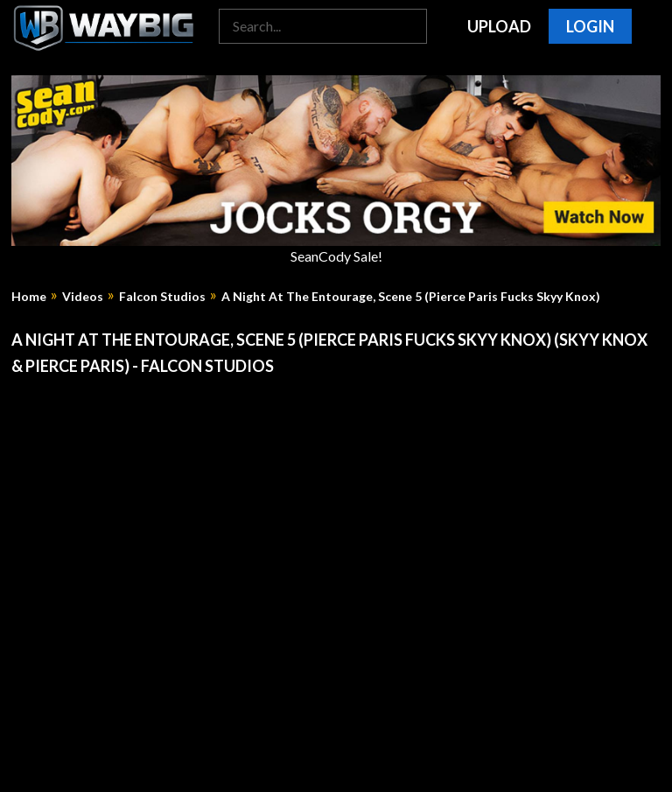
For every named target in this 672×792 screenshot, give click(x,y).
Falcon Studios (162, 297)
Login (590, 26)
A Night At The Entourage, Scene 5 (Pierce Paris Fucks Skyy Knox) (411, 297)
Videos (83, 297)
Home (29, 297)
